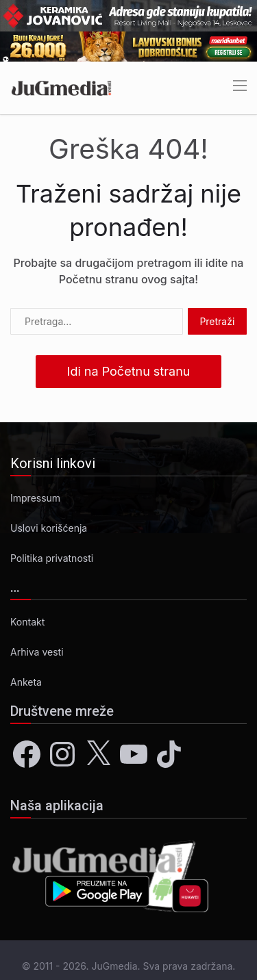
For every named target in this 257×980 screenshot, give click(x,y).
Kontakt (27, 622)
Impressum (35, 498)
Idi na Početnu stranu (129, 371)
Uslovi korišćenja (49, 528)
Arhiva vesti (37, 652)
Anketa (26, 682)
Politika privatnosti (52, 558)
